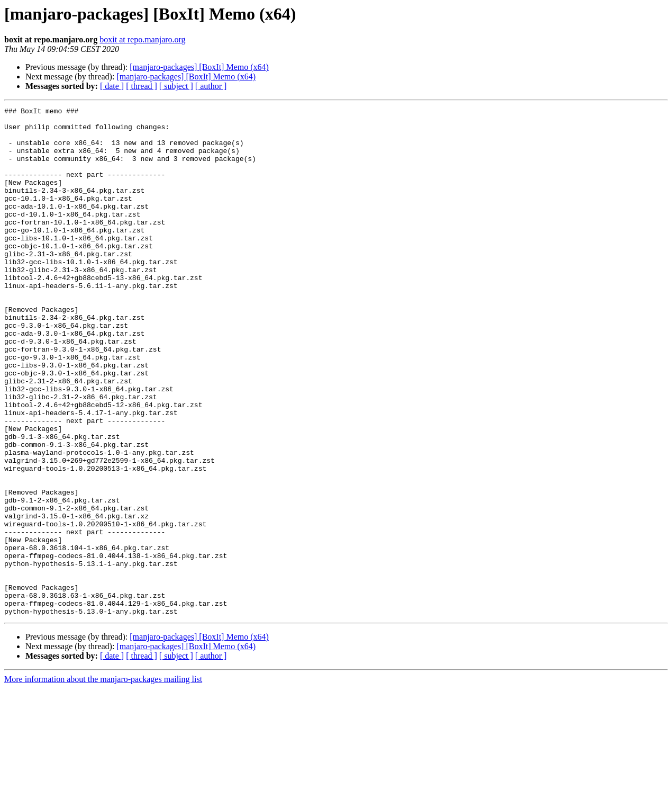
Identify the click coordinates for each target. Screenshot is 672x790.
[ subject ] (176, 86)
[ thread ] (142, 86)
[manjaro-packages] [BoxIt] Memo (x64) (199, 67)
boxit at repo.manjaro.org (142, 39)
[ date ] (112, 86)
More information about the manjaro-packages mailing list (103, 781)
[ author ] (211, 86)
